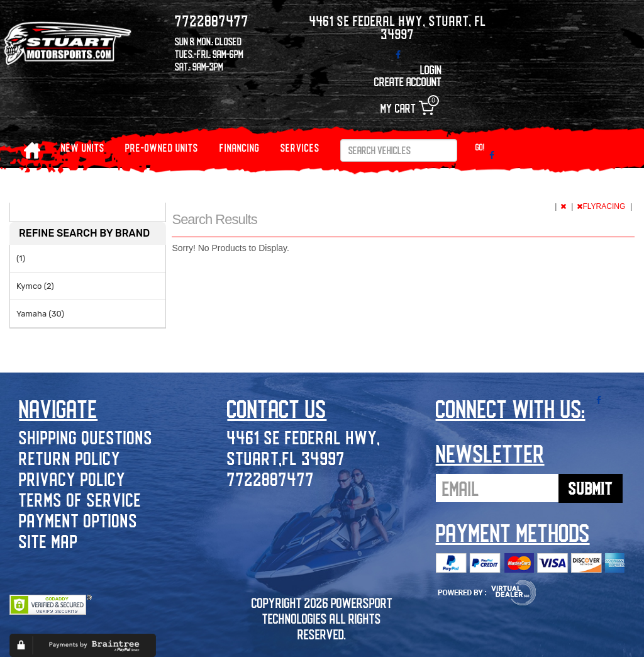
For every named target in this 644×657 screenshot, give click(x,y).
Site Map (48, 541)
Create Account (408, 81)
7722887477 (271, 479)
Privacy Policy (72, 479)
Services (300, 148)
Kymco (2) (35, 286)
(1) (21, 258)
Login (431, 70)
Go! (480, 147)
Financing (240, 148)
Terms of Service (80, 499)
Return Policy (70, 458)
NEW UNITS (83, 148)
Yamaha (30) (40, 314)
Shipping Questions (86, 437)
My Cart (407, 108)
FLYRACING (602, 206)
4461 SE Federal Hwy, (304, 437)
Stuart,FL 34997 (286, 458)
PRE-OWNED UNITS (162, 148)
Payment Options (78, 520)
